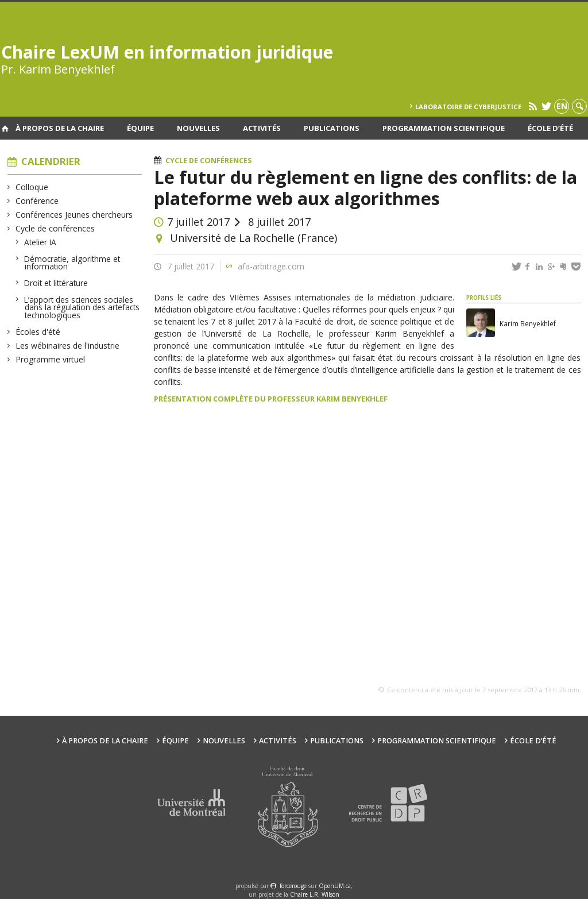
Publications (332, 128)
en (562, 106)
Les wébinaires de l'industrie (68, 346)
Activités (262, 128)
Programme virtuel (51, 359)
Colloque (32, 187)
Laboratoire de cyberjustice (468, 107)
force (293, 886)
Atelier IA (40, 242)
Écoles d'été (38, 332)
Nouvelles (198, 128)
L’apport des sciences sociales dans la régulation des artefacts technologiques (82, 307)
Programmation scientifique (444, 128)
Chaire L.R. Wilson (315, 894)
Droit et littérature (56, 283)
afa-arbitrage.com (271, 266)
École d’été (550, 128)
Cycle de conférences (55, 228)
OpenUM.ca (335, 886)
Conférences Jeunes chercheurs (74, 215)
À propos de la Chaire (60, 128)
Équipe (140, 128)
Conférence (37, 201)
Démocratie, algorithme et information (72, 263)
